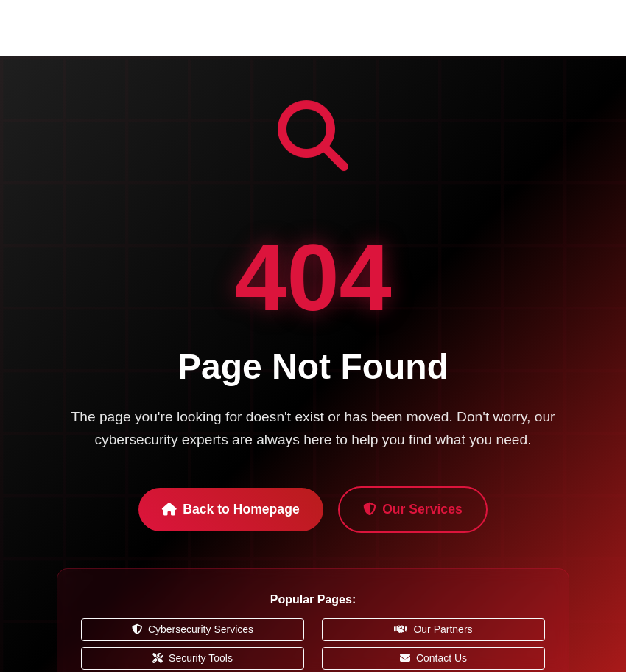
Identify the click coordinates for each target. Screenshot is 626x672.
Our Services (413, 509)
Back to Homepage (231, 509)
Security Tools (193, 658)
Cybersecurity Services (193, 629)
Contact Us (433, 658)
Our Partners (433, 629)
